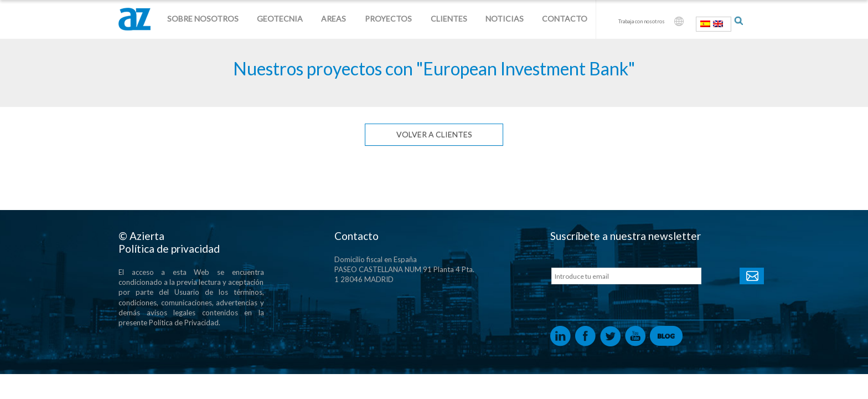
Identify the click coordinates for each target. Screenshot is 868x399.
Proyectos (388, 19)
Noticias (505, 19)
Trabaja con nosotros (642, 21)
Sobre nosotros (203, 19)
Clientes (449, 19)
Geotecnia (280, 19)
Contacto (565, 19)
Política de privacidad (169, 249)
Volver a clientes (434, 134)
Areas (334, 19)
